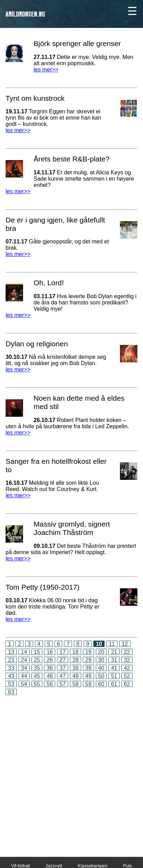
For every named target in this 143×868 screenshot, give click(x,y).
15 (37, 652)
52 (127, 676)
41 (114, 668)
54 (24, 684)
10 (99, 644)
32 (127, 660)
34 (24, 668)
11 (112, 644)
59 (88, 684)
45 (37, 676)
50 (101, 676)
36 (50, 668)
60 (101, 684)
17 (63, 652)
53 (11, 684)
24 (24, 660)
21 (114, 652)
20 (101, 652)
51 (114, 676)
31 (114, 660)
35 (37, 668)
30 (101, 660)
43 (11, 676)
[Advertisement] (71, 771)
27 (63, 660)
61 (114, 684)
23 (11, 660)
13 (11, 652)
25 (37, 660)
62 (127, 684)
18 (76, 652)
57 (63, 684)
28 (76, 660)
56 (50, 684)
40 (101, 668)
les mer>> (46, 70)
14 (24, 652)
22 (127, 652)
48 (76, 676)
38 (76, 668)
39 (88, 668)
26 (50, 660)
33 (11, 668)
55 (37, 684)
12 (125, 644)
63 (11, 692)
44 (24, 676)
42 (127, 668)
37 (63, 668)
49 (88, 676)
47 (63, 676)
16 (50, 652)
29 (88, 660)
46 (50, 676)
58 (76, 684)
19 (88, 652)
